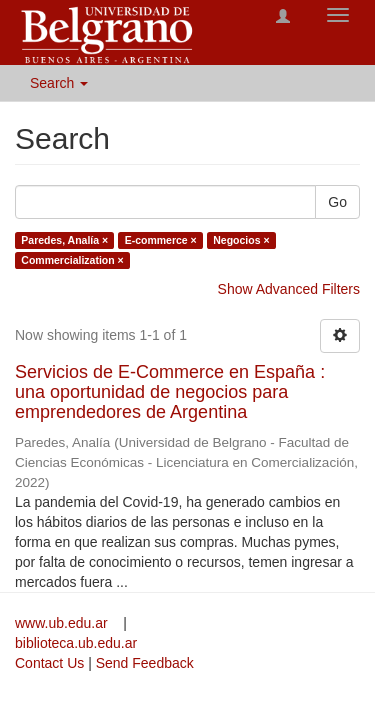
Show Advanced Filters (289, 289)
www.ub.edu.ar (63, 623)
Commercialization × (72, 260)
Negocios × (241, 240)
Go (337, 202)
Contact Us (49, 663)
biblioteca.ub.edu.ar (76, 643)
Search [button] (59, 83)
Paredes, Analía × (64, 240)
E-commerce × (161, 240)
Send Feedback (145, 663)
